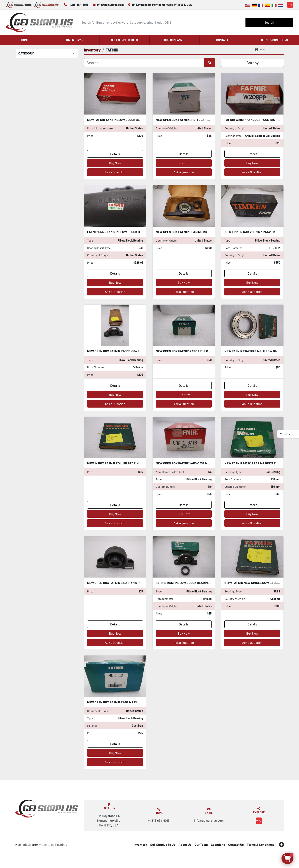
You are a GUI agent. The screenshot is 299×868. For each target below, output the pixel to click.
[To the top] (288, 434)
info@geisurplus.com (110, 5)
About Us (185, 844)
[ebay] (290, 5)
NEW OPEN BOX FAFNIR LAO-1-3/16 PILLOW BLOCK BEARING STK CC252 (138, 583)
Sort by (253, 63)
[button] (75, 40)
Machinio (61, 844)
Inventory (74, 40)
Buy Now (115, 163)
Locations (218, 844)
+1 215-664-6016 (78, 5)
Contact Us (224, 40)
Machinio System (27, 844)
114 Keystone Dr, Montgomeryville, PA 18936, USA (162, 5)
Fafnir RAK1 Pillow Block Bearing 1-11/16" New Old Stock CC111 (205, 583)
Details (115, 154)
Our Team (201, 844)
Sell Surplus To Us (125, 40)
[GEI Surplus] (47, 809)
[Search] (162, 22)
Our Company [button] (173, 40)
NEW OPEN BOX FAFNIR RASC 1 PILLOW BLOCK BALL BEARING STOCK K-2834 (210, 351)
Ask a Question (115, 172)
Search (269, 22)
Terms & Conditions (274, 40)
